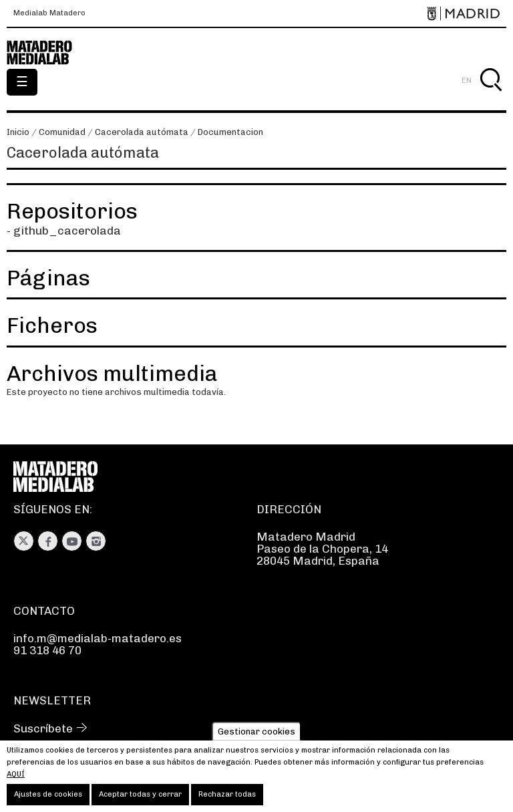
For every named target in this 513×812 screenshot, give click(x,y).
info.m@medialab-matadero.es (98, 638)
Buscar (491, 95)
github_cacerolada (67, 231)
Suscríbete (43, 728)
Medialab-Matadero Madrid (47, 53)
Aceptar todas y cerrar (140, 798)
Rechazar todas (227, 798)
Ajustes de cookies (48, 798)
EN (467, 80)
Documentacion (230, 132)
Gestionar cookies (256, 735)
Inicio (18, 132)
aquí (16, 778)
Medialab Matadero (49, 13)
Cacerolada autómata (142, 132)
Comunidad (62, 132)
